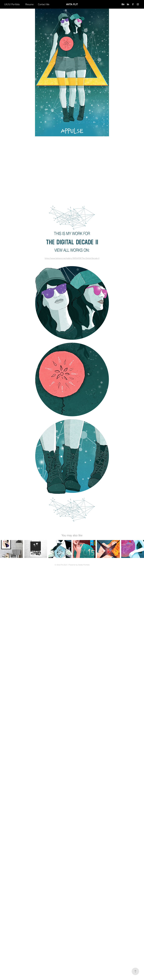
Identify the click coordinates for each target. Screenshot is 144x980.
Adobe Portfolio (84, 565)
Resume (30, 4)
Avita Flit (72, 4)
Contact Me (44, 4)
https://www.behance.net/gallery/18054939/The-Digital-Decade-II (72, 258)
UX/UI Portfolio (12, 4)
